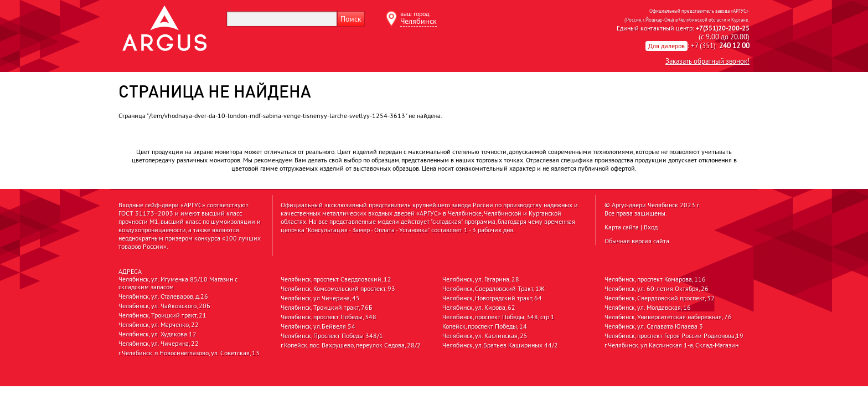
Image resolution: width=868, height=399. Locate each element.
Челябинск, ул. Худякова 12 (157, 334)
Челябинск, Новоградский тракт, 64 (492, 298)
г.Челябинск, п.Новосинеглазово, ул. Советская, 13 (189, 353)
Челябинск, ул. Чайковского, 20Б (164, 306)
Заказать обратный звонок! (707, 61)
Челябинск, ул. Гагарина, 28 (481, 279)
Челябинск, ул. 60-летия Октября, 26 (657, 289)
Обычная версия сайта (637, 241)
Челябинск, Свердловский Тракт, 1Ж (494, 289)
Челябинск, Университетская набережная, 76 (668, 317)
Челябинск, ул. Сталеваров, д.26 (163, 296)
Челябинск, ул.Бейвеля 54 (318, 326)
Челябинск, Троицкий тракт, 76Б (327, 308)
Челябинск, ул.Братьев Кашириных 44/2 (500, 345)
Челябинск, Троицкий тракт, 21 (162, 315)
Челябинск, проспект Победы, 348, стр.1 (498, 317)
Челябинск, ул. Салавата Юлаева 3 (654, 326)
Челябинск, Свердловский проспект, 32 (660, 298)
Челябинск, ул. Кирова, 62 (479, 308)
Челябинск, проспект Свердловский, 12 (336, 279)
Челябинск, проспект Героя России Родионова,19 (674, 336)
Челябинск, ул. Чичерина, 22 (159, 344)
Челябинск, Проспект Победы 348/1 (332, 336)
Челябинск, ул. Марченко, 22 (159, 325)
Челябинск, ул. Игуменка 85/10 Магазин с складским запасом (178, 283)
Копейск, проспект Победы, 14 (485, 326)
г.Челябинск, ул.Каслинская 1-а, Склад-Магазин (671, 345)
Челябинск (418, 21)
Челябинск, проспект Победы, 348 (329, 317)
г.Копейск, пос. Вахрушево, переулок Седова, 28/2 (351, 345)
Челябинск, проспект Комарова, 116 (655, 279)
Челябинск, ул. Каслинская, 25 (485, 336)
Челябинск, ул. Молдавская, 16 (648, 308)
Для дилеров (666, 46)
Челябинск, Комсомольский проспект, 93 (338, 289)
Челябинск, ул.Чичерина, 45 (320, 298)
